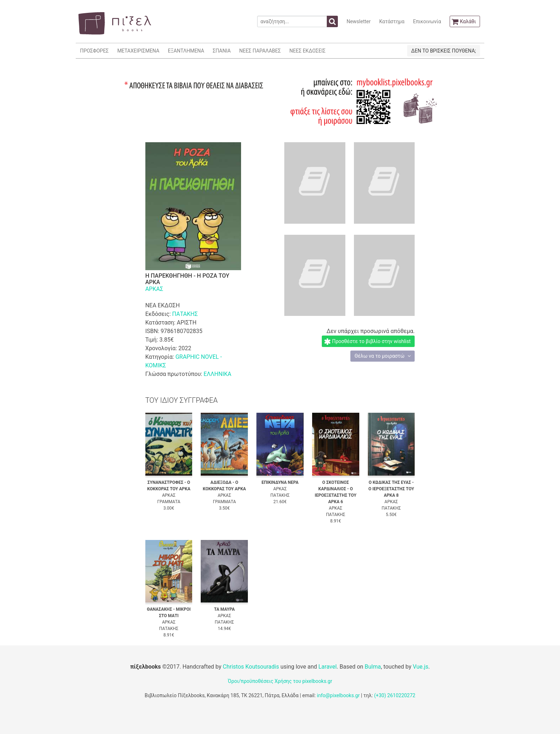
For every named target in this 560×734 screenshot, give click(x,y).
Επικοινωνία (427, 21)
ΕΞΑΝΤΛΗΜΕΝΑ (186, 51)
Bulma (373, 667)
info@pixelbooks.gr (338, 695)
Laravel (327, 667)
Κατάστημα (392, 21)
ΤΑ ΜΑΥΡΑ (224, 609)
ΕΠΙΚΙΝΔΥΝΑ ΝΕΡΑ (280, 482)
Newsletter (358, 21)
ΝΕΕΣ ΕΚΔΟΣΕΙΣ (307, 51)
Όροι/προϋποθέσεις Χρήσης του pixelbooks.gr (280, 681)
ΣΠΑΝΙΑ (222, 51)
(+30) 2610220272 (395, 695)
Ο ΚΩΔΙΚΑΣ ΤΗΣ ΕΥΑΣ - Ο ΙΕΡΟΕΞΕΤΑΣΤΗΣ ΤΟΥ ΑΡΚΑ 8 (391, 489)
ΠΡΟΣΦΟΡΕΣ (94, 51)
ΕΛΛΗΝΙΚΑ (217, 374)
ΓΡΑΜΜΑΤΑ (169, 502)
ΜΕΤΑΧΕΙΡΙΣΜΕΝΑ (138, 51)
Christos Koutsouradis (251, 667)
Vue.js (421, 667)
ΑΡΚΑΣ (154, 289)
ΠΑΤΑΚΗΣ (185, 314)
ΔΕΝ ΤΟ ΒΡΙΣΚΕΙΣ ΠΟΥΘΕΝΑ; (443, 51)
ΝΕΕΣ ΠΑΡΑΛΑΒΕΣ (260, 51)
